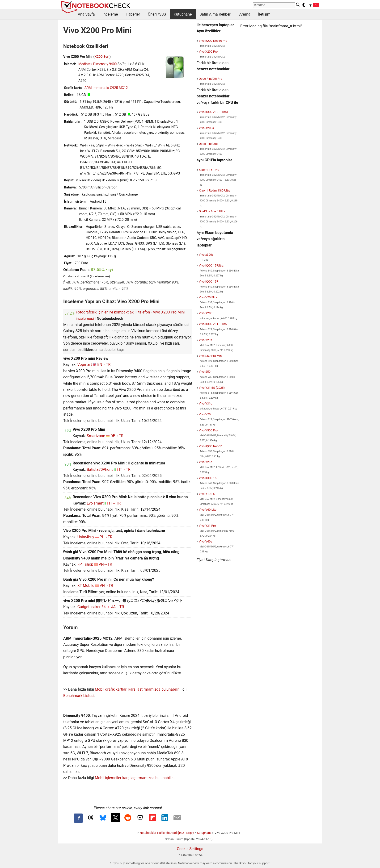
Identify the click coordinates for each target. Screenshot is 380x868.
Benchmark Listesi (79, 696)
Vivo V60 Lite (208, 510)
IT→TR (125, 469)
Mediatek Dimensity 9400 (97, 64)
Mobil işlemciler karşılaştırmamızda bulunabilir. (134, 778)
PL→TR (106, 537)
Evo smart (95, 503)
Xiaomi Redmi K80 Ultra (215, 190)
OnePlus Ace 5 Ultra (212, 211)
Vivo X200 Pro (208, 52)
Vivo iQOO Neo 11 (211, 446)
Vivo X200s (206, 128)
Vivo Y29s (205, 340)
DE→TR (117, 436)
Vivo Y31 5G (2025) (212, 388)
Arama (245, 14)
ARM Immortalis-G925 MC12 (106, 88)
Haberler (133, 14)
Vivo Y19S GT (208, 494)
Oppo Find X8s (209, 144)
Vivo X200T (206, 313)
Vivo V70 (205, 414)
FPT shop (85, 564)
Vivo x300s (206, 255)
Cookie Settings (190, 849)
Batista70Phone (100, 469)
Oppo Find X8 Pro (210, 79)
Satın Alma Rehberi (216, 14)
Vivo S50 (205, 372)
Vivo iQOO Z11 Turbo (213, 324)
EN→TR (104, 365)
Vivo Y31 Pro (207, 526)
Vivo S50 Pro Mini (211, 356)
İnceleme (110, 14)
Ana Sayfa (86, 14)
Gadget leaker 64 (92, 607)
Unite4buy (86, 537)
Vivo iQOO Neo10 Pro (213, 41)
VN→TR (105, 564)
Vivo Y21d (205, 462)
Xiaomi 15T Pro (209, 170)
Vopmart (85, 365)
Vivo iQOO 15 (208, 478)
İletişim (264, 14)
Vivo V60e (205, 541)
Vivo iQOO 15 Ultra (211, 265)
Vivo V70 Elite (208, 297)
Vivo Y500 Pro (208, 430)
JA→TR (118, 607)
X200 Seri (102, 57)
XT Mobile (86, 586)
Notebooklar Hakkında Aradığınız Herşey (167, 833)
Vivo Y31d (205, 403)
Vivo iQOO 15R (209, 282)
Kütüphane (183, 14)
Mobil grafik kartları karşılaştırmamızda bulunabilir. (137, 689)
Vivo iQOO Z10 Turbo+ (214, 112)
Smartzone (96, 436)
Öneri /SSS (157, 14)
